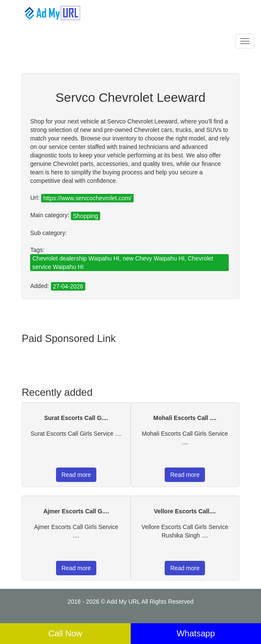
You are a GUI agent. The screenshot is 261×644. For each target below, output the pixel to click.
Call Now (65, 633)
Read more (76, 475)
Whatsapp (196, 633)
